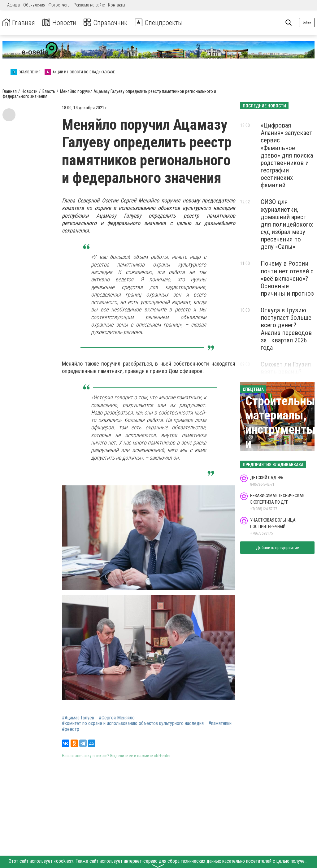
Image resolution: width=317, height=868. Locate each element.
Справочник (109, 23)
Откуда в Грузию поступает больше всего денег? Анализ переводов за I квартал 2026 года (286, 329)
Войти (307, 22)
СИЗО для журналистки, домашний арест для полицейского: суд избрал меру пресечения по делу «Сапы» (287, 224)
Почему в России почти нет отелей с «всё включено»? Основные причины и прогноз (287, 278)
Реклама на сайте (89, 5)
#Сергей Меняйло (117, 718)
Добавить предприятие (278, 548)
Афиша (13, 5)
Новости (61, 23)
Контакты (117, 5)
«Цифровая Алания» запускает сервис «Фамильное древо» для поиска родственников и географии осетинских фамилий (287, 155)
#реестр (71, 729)
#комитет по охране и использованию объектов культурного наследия (133, 723)
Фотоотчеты (59, 5)
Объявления (34, 5)
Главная (20, 23)
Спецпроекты (165, 23)
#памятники (220, 723)
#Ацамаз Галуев (78, 718)
